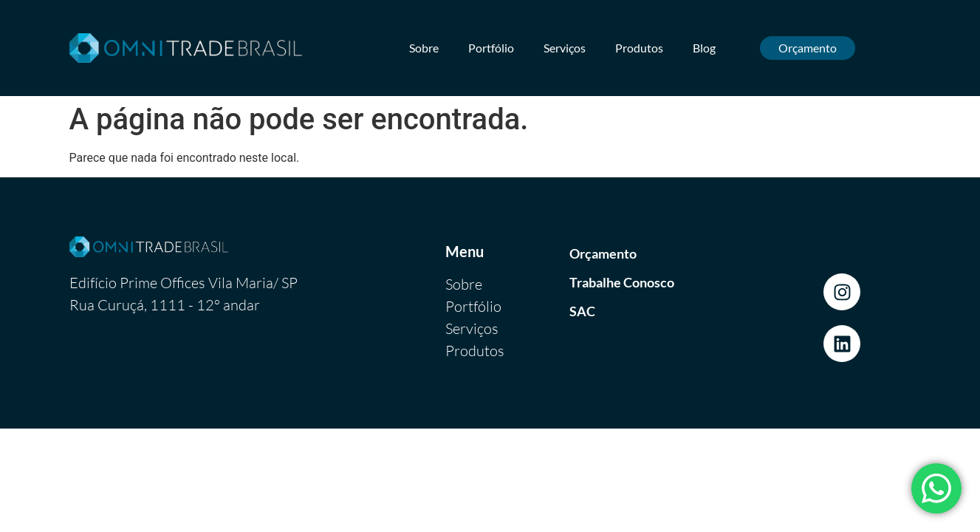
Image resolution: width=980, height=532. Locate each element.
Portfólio (491, 48)
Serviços (565, 48)
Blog (704, 48)
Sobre (424, 48)
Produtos (639, 48)
